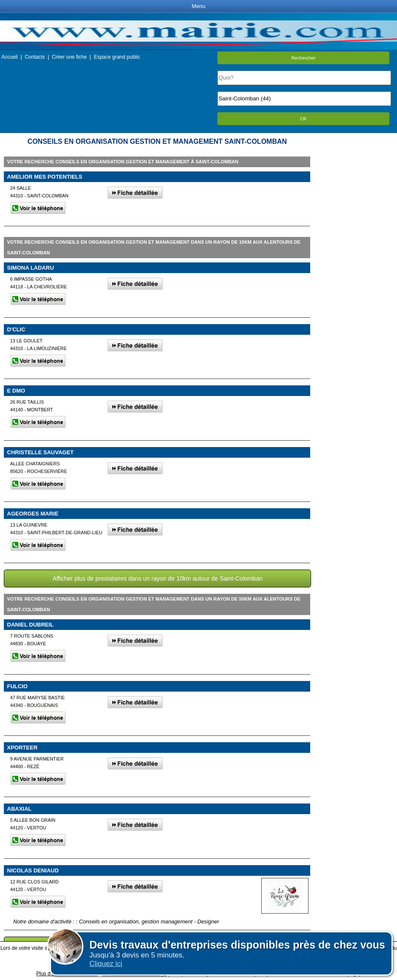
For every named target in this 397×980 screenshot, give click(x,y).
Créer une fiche (69, 57)
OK (303, 119)
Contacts (35, 57)
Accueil (10, 57)
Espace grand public (117, 57)
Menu (198, 6)
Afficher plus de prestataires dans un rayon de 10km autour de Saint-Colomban (158, 578)
